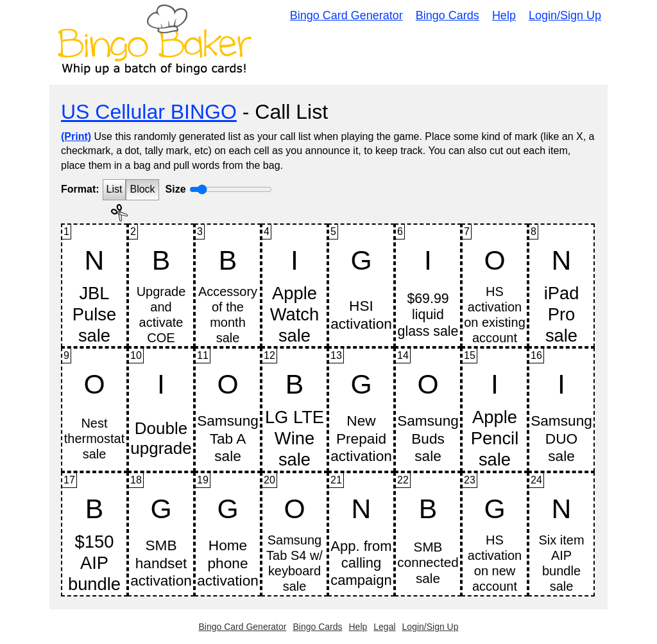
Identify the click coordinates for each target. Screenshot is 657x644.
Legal (384, 627)
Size (176, 189)
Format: (80, 189)
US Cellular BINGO (149, 112)
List (115, 189)
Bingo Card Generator (346, 15)
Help (504, 15)
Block (142, 189)
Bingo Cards (448, 15)
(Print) (76, 136)
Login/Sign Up (565, 15)
